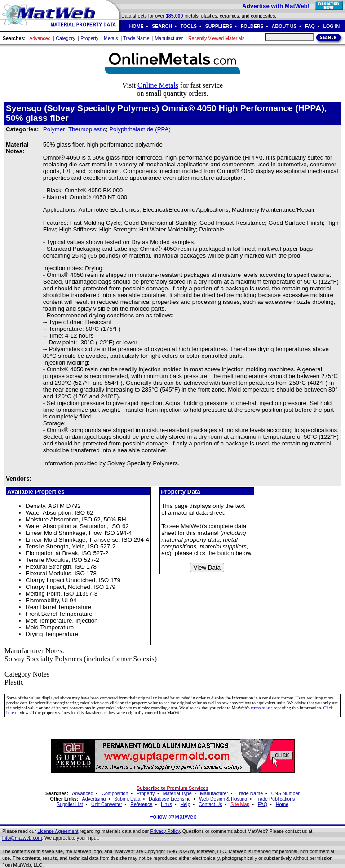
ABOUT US (284, 26)
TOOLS (189, 26)
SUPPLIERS (219, 26)
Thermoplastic (87, 129)
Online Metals (158, 85)
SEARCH (162, 26)
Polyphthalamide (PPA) (140, 129)
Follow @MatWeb (173, 817)
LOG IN (331, 26)
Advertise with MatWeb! (276, 6)
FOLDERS (252, 26)
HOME (137, 26)
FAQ (310, 26)
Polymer (54, 129)
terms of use (262, 708)
